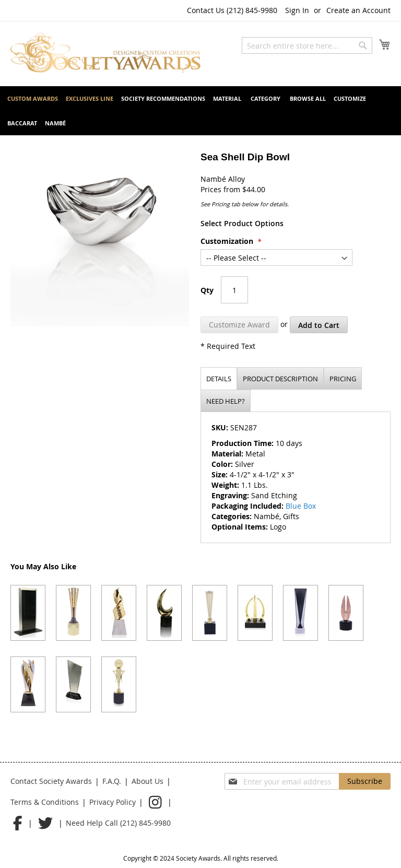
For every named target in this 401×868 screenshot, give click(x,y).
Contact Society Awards (51, 781)
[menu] (200, 111)
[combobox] (307, 45)
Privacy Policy (113, 802)
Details (219, 379)
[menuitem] (33, 98)
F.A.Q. (112, 781)
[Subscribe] (365, 781)
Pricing (343, 379)
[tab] (219, 378)
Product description (280, 379)
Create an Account (358, 10)
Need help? (226, 401)
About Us (148, 781)
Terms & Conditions (45, 802)
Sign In (297, 10)
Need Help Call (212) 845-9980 (118, 823)
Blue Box (301, 506)
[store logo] (105, 53)
